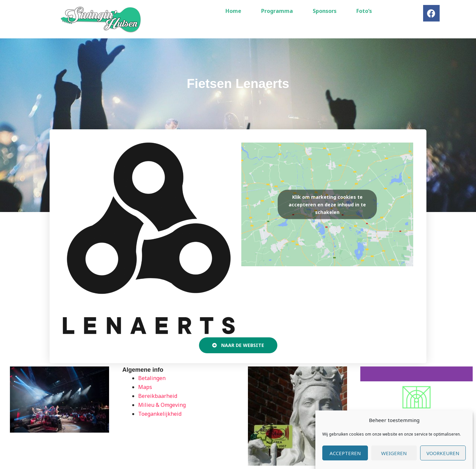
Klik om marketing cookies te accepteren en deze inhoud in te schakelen (327, 204)
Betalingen (152, 378)
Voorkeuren (443, 454)
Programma (277, 11)
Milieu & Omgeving (162, 405)
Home (233, 11)
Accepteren (345, 454)
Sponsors (325, 11)
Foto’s (364, 11)
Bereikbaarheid (158, 396)
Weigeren (394, 454)
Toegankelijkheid (160, 414)
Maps (145, 387)
